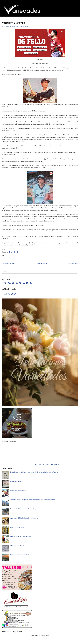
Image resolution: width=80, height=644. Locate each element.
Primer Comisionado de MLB (20, 555)
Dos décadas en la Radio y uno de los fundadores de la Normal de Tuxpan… (35, 472)
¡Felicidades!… (10, 294)
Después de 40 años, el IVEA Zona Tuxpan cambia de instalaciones (32, 509)
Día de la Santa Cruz (17, 527)
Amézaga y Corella (13, 23)
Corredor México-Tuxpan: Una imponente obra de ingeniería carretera (32, 500)
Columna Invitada (9, 27)
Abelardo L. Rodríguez (18, 546)
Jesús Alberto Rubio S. (23, 27)
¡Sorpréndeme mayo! (17, 481)
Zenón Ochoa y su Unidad (19, 490)
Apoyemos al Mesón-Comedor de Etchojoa (24, 518)
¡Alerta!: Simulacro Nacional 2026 (21, 536)
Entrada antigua (73, 263)
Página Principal (42, 263)
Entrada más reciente (9, 263)
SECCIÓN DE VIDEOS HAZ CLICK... (47, 464)
